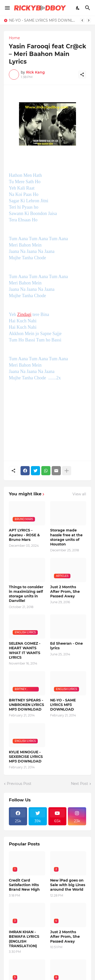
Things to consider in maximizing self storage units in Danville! (26, 594)
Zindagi (24, 314)
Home (14, 38)
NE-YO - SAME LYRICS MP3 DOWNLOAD (43, 20)
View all (79, 494)
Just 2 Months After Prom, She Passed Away (65, 592)
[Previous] (82, 20)
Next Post (80, 784)
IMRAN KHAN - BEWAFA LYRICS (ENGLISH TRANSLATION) (24, 939)
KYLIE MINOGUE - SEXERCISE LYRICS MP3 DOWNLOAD (26, 757)
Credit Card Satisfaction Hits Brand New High (24, 885)
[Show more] (67, 471)
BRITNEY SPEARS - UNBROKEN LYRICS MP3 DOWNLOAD (26, 705)
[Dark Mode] (78, 8)
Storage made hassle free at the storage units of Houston (66, 537)
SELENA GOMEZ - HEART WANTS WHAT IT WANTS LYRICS (25, 650)
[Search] (88, 8)
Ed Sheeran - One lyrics (66, 646)
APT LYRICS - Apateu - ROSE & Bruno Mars (24, 535)
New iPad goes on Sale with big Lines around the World (68, 885)
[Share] (82, 75)
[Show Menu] (7, 8)
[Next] (89, 20)
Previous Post (19, 784)
